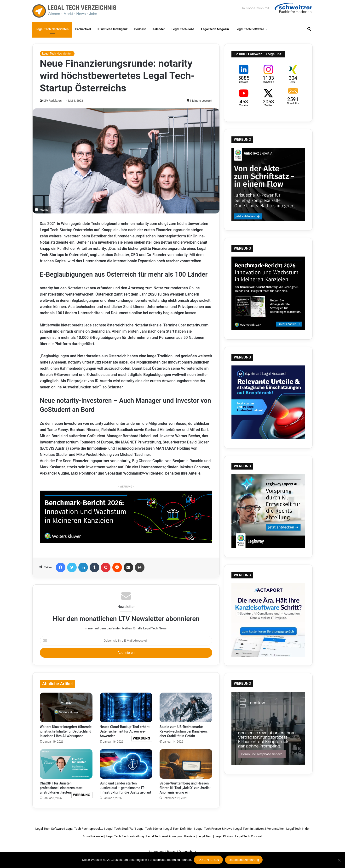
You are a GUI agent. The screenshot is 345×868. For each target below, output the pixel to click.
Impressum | (158, 852)
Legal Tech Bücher (149, 829)
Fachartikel (83, 29)
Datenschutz (187, 852)
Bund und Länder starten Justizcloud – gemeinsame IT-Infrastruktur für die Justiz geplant (125, 788)
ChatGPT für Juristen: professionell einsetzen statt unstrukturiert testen (61, 788)
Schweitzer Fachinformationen (277, 10)
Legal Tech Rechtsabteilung (125, 836)
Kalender (159, 29)
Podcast (140, 29)
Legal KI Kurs (224, 836)
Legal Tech (205, 836)
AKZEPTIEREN (209, 860)
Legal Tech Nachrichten (52, 29)
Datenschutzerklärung (244, 860)
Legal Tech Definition (179, 829)
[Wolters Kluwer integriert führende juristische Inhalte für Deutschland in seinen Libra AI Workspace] (66, 707)
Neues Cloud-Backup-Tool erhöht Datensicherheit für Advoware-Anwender (125, 731)
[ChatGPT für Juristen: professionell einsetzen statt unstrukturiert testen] (66, 764)
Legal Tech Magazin (215, 29)
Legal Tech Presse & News (214, 829)
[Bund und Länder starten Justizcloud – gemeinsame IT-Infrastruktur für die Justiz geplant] (126, 764)
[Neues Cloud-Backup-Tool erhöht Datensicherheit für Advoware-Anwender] (126, 707)
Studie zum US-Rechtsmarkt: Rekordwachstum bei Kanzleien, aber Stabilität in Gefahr (184, 731)
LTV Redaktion (53, 101)
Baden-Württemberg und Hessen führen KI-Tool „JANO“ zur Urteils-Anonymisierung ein (185, 788)
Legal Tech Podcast (249, 836)
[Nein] (339, 860)
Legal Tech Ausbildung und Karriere (171, 836)
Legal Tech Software (250, 29)
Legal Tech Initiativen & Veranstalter (259, 829)
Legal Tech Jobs (183, 29)
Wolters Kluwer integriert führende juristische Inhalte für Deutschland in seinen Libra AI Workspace (66, 731)
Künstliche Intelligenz (112, 29)
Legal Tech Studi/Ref (120, 829)
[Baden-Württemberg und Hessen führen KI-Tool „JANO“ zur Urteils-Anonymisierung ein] (186, 764)
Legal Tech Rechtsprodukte (85, 829)
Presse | (172, 852)
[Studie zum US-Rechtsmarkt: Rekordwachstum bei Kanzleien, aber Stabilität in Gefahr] (186, 707)
